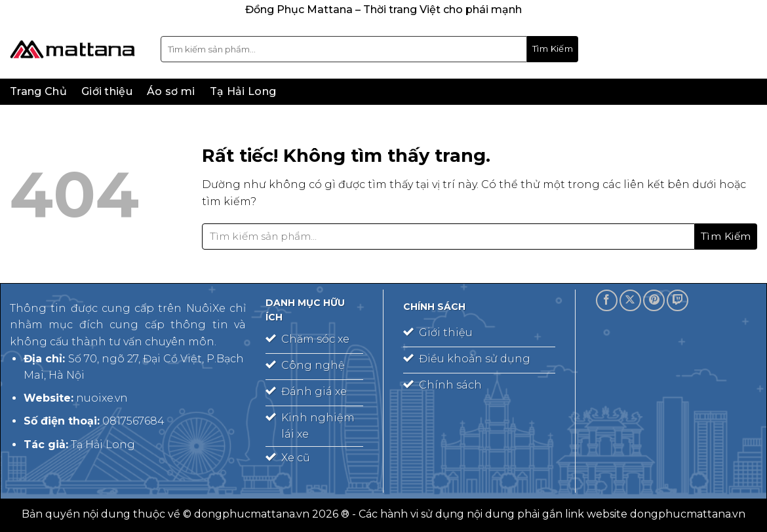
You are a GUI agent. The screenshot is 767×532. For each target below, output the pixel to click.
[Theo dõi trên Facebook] (607, 300)
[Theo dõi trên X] (630, 300)
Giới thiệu (107, 91)
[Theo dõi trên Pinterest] (654, 300)
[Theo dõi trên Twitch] (678, 300)
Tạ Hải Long (243, 91)
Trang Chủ (38, 91)
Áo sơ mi (171, 91)
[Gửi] (553, 49)
